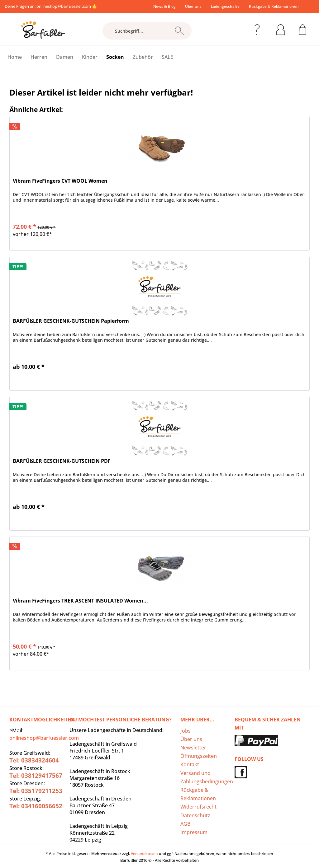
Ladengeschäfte (225, 6)
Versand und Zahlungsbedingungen (206, 777)
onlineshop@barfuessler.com (64, 6)
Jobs (186, 731)
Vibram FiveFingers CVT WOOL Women (60, 181)
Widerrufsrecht (198, 807)
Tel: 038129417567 (36, 776)
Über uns (193, 6)
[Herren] (39, 57)
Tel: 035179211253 (36, 791)
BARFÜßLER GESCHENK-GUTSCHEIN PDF (62, 461)
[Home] (15, 57)
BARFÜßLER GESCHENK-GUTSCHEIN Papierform (71, 321)
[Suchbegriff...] (147, 31)
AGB (185, 824)
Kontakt (190, 764)
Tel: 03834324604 (34, 760)
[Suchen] (179, 31)
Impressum (194, 832)
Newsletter (193, 748)
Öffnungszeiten (199, 756)
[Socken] (115, 57)
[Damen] (65, 57)
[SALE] (167, 57)
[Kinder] (90, 57)
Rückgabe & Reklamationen (274, 6)
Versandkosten (144, 854)
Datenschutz (195, 815)
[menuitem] (164, 6)
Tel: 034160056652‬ (36, 806)
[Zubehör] (143, 57)
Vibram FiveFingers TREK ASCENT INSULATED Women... (80, 601)
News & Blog (164, 6)
